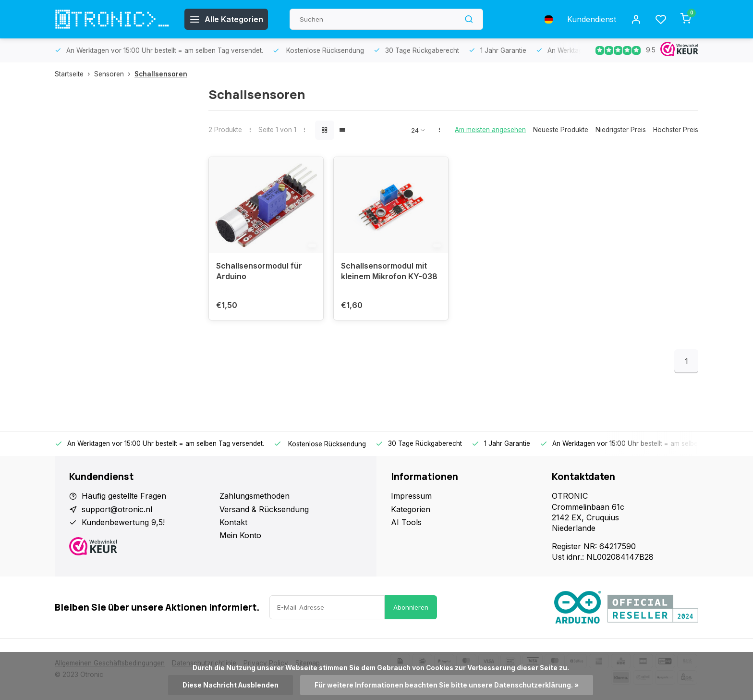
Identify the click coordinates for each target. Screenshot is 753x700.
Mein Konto (240, 535)
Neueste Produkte (561, 130)
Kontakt (233, 522)
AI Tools (406, 522)
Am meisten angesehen (490, 130)
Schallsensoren (161, 74)
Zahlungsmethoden (255, 496)
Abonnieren (411, 607)
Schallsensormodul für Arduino (259, 271)
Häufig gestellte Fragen (124, 496)
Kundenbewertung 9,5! (123, 522)
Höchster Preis (676, 130)
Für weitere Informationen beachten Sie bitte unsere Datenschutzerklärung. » (447, 685)
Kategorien (411, 509)
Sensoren (114, 74)
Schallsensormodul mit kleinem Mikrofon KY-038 (389, 271)
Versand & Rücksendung (264, 509)
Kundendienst (592, 19)
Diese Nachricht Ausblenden (231, 685)
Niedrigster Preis (621, 130)
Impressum (411, 496)
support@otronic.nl (117, 509)
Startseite (74, 74)
